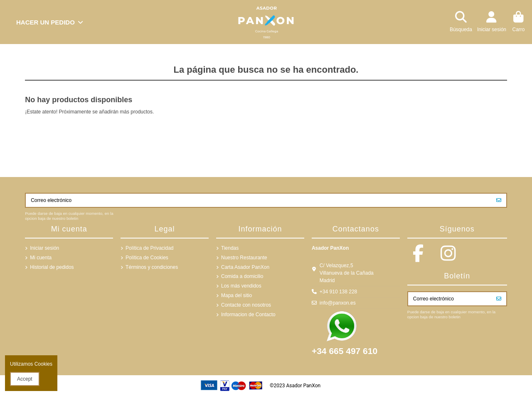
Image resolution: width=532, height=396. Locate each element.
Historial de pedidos (52, 267)
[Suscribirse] (499, 200)
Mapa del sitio (236, 295)
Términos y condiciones (152, 267)
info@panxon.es (338, 303)
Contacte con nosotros (246, 305)
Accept (25, 379)
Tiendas (230, 248)
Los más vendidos (241, 286)
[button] (50, 22)
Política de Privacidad (149, 248)
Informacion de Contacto (248, 315)
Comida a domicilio (242, 276)
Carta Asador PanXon (245, 267)
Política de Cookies (147, 258)
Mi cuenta (41, 258)
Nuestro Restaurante (244, 258)
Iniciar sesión (44, 248)
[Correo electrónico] (259, 200)
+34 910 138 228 (338, 292)
